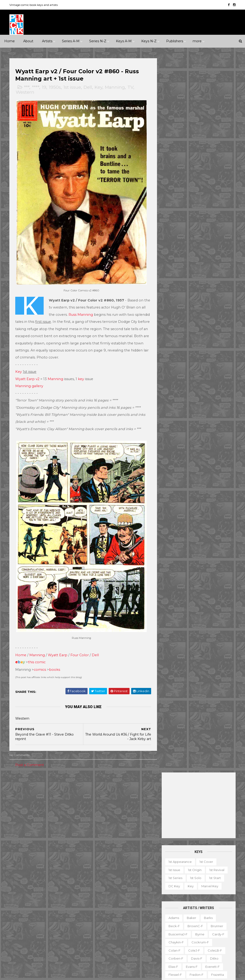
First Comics (22, 898)
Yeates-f (198, 447)
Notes (203, 915)
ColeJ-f (194, 236)
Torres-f (174, 423)
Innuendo (136, 789)
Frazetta (217, 261)
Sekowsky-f (177, 374)
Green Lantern (101, 882)
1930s (17, 797)
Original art (176, 924)
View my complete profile (206, 849)
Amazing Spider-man (106, 825)
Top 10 (214, 932)
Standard (58, 930)
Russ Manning (86, 310)
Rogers (213, 358)
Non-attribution (179, 915)
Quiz (195, 924)
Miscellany (205, 907)
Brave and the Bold (105, 841)
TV (131, 87)
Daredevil (138, 857)
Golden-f (175, 269)
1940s (33, 797)
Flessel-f (175, 261)
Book (203, 875)
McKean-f (203, 317)
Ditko (214, 244)
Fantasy (19, 822)
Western (25, 92)
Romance (46, 830)
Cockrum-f (200, 228)
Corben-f (175, 244)
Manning (115, 87)
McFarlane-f (178, 317)
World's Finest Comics (107, 955)
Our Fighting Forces (105, 922)
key (81, 375)
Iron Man (97, 898)
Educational (194, 883)
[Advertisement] (198, 91)
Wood (199, 439)
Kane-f (211, 293)
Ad (189, 875)
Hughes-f (200, 285)
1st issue (73, 87)
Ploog (173, 350)
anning (39, 646)
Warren (19, 947)
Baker (191, 204)
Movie (141, 797)
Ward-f (191, 431)
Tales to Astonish (103, 939)
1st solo (195, 164)
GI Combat (143, 874)
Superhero (53, 838)
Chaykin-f (176, 228)
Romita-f (175, 366)
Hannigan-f (177, 277)
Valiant (53, 939)
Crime (58, 813)
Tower (35, 939)
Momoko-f (177, 325)
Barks (208, 204)
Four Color (80, 646)
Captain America (103, 849)
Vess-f (173, 431)
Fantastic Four (101, 874)
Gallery (193, 891)
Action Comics (101, 817)
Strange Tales (100, 930)
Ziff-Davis (39, 947)
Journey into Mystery (127, 898)
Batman (119, 833)
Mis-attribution (178, 907)
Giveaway (213, 891)
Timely (18, 939)
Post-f (190, 350)
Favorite (173, 891)
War (72, 838)
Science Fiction (25, 838)
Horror (38, 822)
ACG (17, 865)
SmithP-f (215, 390)
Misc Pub (20, 922)
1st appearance (180, 147)
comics (40, 661)
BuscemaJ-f (178, 220)
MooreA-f (201, 325)
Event (116, 789)
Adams (173, 204)
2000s (66, 805)
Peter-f (215, 342)
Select (212, 924)
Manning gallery (30, 382)
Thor (127, 939)
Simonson (176, 390)
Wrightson (176, 447)
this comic (37, 653)
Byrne (199, 220)
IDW (16, 914)
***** (59, 789)
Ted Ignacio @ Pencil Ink (212, 843)
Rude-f (213, 366)
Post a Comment (30, 756)
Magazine (204, 899)
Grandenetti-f (201, 269)
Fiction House (63, 890)
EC (29, 882)
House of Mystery (133, 882)
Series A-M (71, 41)
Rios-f (195, 358)
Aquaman (137, 825)
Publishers (175, 41)
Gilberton (60, 898)
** (23, 789)
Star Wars (135, 922)
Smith (195, 390)
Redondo (175, 358)
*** (27, 87)
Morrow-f (176, 334)
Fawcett (38, 890)
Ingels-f (221, 285)
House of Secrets (104, 890)
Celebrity (97, 789)
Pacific (40, 922)
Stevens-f (215, 407)
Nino (214, 334)
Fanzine (217, 883)
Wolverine (145, 939)
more (197, 41)
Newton (197, 334)
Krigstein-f (192, 301)
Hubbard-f (176, 285)
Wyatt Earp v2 (28, 375)
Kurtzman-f (177, 309)
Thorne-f (202, 415)
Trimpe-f (209, 423)
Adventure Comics (134, 817)
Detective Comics (104, 865)
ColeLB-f (214, 236)
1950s (55, 87)
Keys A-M (124, 41)
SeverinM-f (177, 382)
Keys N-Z (149, 41)
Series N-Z (98, 41)
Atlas (49, 865)
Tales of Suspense (132, 930)
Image (32, 914)
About (28, 41)
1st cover (206, 147)
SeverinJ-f (203, 374)
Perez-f (195, 342)
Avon (64, 865)
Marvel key (209, 172)
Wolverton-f (178, 439)
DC (36, 874)
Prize (56, 922)
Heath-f (200, 277)
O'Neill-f (175, 342)
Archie (33, 865)
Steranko (192, 407)
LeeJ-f (199, 309)
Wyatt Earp (58, 646)
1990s (49, 805)
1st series (175, 164)
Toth (191, 423)
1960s (65, 797)
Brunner (216, 212)
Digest (172, 883)
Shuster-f (201, 382)
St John (37, 930)
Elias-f (173, 252)
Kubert (213, 301)
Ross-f (195, 366)
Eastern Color (49, 882)
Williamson (213, 431)
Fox (42, 898)
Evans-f (191, 252)
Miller (223, 317)
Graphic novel (178, 899)
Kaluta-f (191, 293)
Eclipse (19, 890)
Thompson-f (178, 415)
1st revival (216, 156)
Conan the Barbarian (106, 857)
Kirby (172, 301)
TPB (188, 932)
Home (10, 41)
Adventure (37, 813)
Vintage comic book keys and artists (34, 5)
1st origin (194, 156)
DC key (174, 172)
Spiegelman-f (179, 399)
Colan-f (174, 236)
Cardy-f (218, 220)
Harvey (64, 906)
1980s (33, 805)
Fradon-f (196, 261)
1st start (214, 164)
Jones (172, 293)
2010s (17, 813)
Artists (47, 41)
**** (36, 87)
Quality (19, 930)
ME (47, 914)
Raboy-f (209, 350)
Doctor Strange (138, 865)
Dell (88, 87)
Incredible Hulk (136, 890)
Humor (56, 822)
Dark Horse (55, 874)
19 (44, 87)
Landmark (98, 797)
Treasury (174, 940)
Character (222, 875)
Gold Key (44, 906)
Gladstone (21, 906)
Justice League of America (111, 906)
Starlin (173, 407)
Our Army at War (103, 914)
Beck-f (174, 212)
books (55, 661)
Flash (123, 874)
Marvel (63, 914)
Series (172, 932)
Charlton (20, 874)
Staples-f (205, 399)
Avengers (97, 833)
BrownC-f (195, 212)
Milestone (121, 797)
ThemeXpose (34, 974)
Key (99, 87)
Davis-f (196, 244)
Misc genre (22, 830)
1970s (17, 805)
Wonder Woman (103, 947)
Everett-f (212, 252)
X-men (136, 955)
